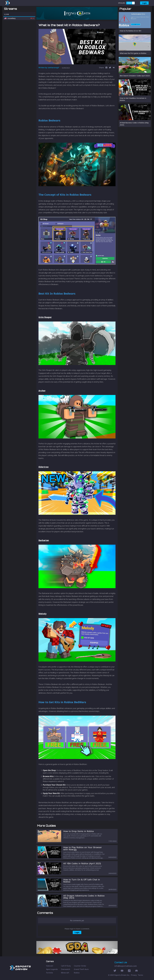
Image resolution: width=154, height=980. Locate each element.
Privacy (134, 975)
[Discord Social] (129, 971)
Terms (140, 975)
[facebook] (106, 68)
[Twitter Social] (115, 971)
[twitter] (110, 68)
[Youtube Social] (122, 971)
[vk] (114, 68)
